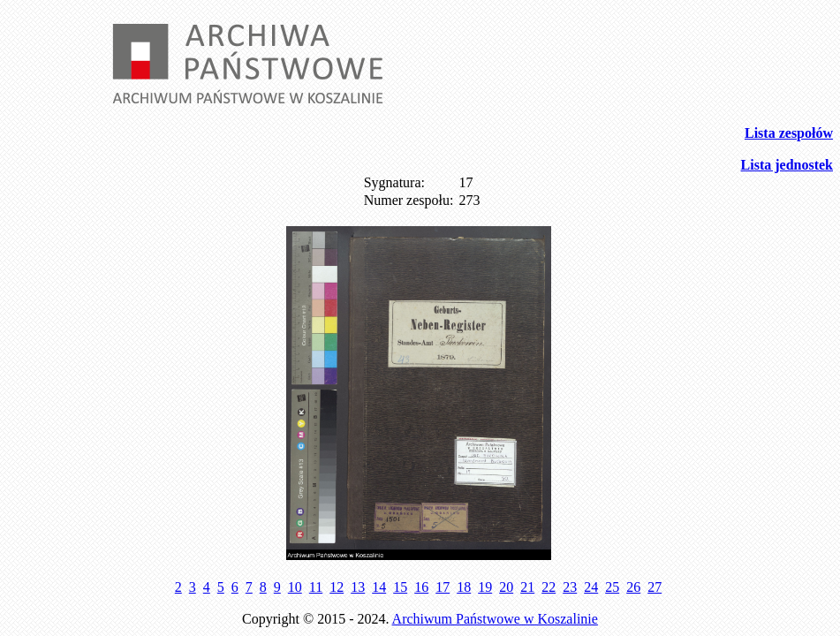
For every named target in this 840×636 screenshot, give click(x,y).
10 (295, 587)
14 (379, 587)
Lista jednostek (787, 165)
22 (549, 587)
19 (485, 587)
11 (316, 587)
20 (506, 587)
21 (527, 587)
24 (591, 587)
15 (400, 587)
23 (570, 587)
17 (443, 587)
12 (337, 587)
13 (358, 587)
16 (421, 587)
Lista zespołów (789, 133)
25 (612, 587)
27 (655, 587)
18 (464, 587)
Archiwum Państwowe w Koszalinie (495, 619)
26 (633, 587)
